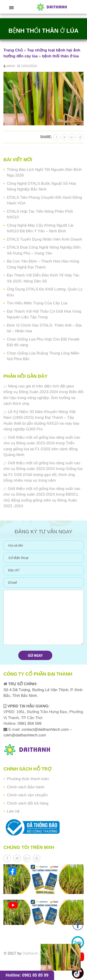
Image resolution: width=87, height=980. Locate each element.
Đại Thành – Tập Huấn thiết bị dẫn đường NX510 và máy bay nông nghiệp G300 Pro (41, 423)
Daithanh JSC (35, 953)
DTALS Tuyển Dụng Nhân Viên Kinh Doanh (44, 239)
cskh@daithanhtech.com (25, 735)
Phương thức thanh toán (28, 779)
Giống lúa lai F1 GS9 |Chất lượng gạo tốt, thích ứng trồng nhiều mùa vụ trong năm (43, 475)
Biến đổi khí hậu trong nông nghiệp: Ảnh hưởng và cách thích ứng (43, 398)
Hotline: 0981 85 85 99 (27, 975)
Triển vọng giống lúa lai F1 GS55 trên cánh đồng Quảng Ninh (41, 449)
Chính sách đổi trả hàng (28, 803)
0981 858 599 (29, 724)
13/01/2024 (29, 66)
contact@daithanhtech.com (46, 729)
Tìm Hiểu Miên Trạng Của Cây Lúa (37, 303)
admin (11, 66)
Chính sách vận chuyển (27, 795)
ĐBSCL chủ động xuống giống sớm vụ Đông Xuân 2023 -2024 (41, 500)
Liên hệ (13, 811)
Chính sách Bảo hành (26, 787)
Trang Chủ (13, 50)
